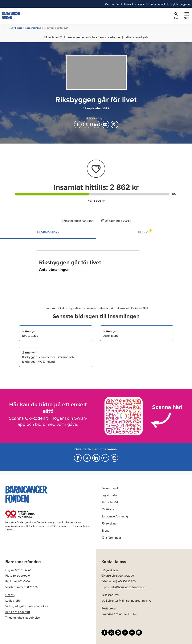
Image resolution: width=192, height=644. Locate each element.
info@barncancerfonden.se (128, 587)
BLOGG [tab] (145, 232)
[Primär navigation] (187, 16)
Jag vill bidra (16, 28)
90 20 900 (32, 587)
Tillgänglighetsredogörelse (22, 617)
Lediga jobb (13, 600)
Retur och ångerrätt (18, 612)
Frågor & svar (110, 570)
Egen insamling (33, 28)
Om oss (10, 595)
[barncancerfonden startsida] (11, 16)
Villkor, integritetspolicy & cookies (27, 606)
